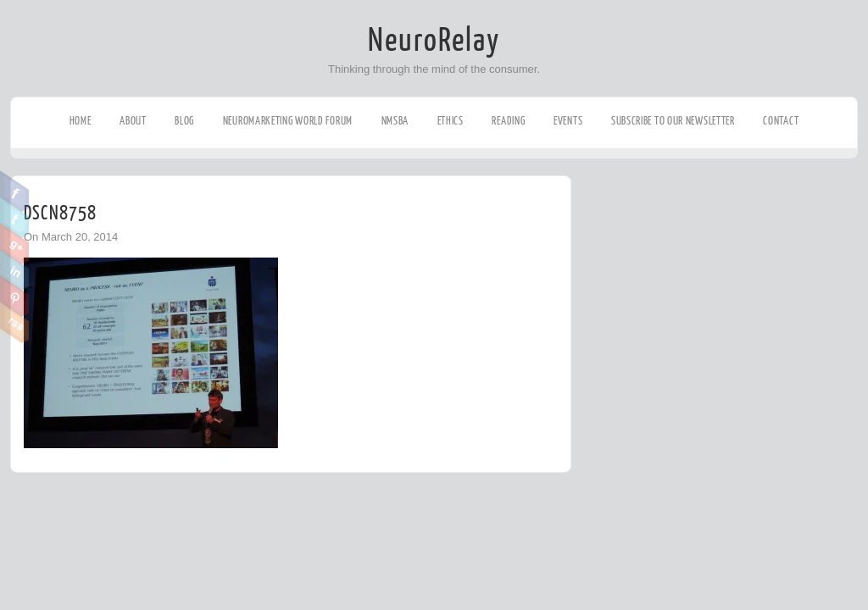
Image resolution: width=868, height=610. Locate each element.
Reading (508, 121)
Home (81, 121)
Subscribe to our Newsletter (673, 121)
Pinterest (15, 297)
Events (568, 121)
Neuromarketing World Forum (288, 121)
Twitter (15, 218)
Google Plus (15, 244)
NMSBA (395, 121)
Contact (781, 121)
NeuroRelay (434, 41)
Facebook (15, 191)
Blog (184, 121)
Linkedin (15, 270)
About (133, 121)
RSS (15, 323)
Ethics (451, 121)
